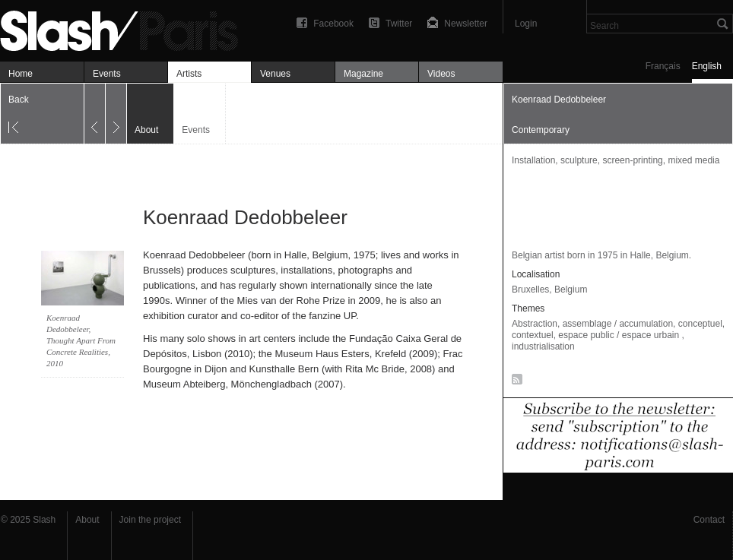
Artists (189, 74)
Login (526, 24)
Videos (441, 74)
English (707, 66)
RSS (514, 382)
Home (21, 74)
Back (19, 100)
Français (663, 66)
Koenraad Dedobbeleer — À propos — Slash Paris (125, 28)
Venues (275, 74)
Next (116, 114)
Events (107, 74)
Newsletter (466, 24)
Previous (95, 114)
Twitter (399, 24)
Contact (709, 520)
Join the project (150, 520)
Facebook (333, 24)
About (87, 520)
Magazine (363, 74)
